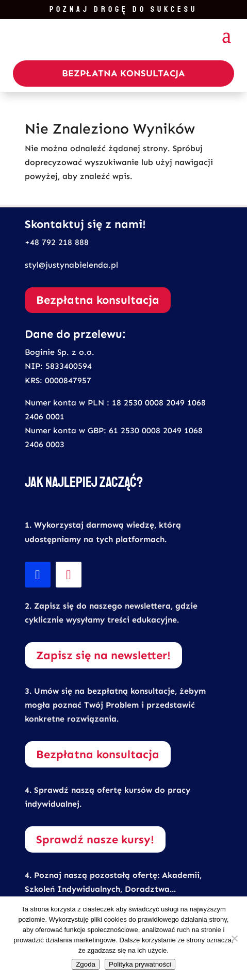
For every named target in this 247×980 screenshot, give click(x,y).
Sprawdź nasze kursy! (95, 839)
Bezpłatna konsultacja (98, 300)
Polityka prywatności (140, 964)
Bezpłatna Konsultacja (123, 73)
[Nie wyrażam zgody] (234, 938)
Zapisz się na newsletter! (103, 655)
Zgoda (86, 964)
